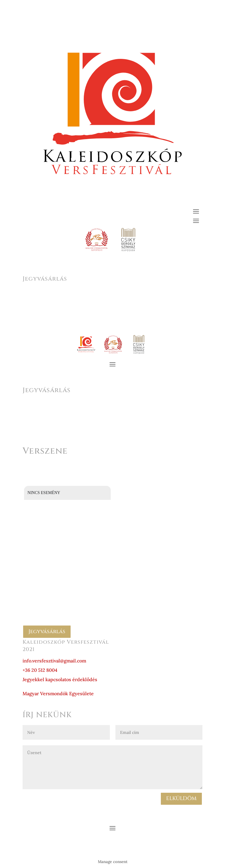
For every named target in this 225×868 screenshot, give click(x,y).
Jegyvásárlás (47, 632)
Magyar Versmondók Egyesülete (58, 693)
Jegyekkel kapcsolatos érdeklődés (60, 679)
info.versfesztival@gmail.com (54, 661)
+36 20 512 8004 (40, 670)
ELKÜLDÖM (181, 798)
